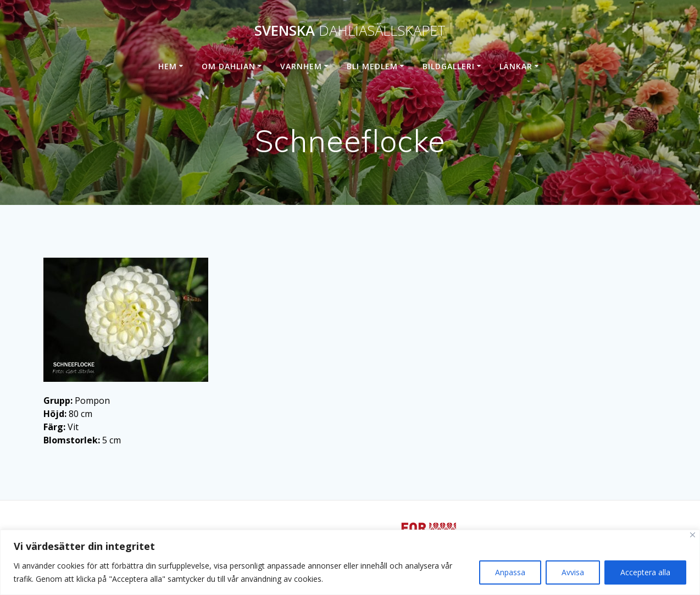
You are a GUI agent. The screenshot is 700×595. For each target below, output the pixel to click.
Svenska (350, 31)
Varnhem (301, 66)
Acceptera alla (645, 572)
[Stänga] (693, 535)
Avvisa (573, 572)
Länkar (516, 66)
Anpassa (510, 572)
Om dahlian (229, 66)
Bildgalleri (449, 66)
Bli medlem (372, 66)
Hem (168, 66)
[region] (350, 562)
